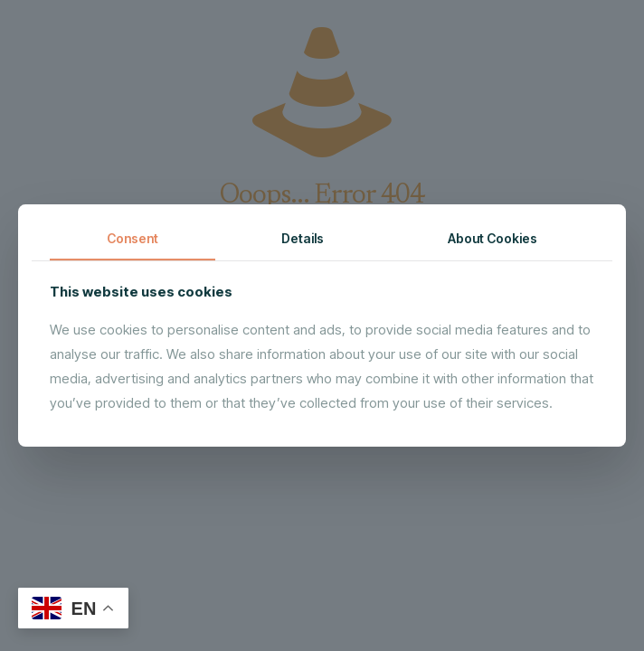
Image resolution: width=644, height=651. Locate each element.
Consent (133, 238)
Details (303, 238)
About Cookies (492, 238)
